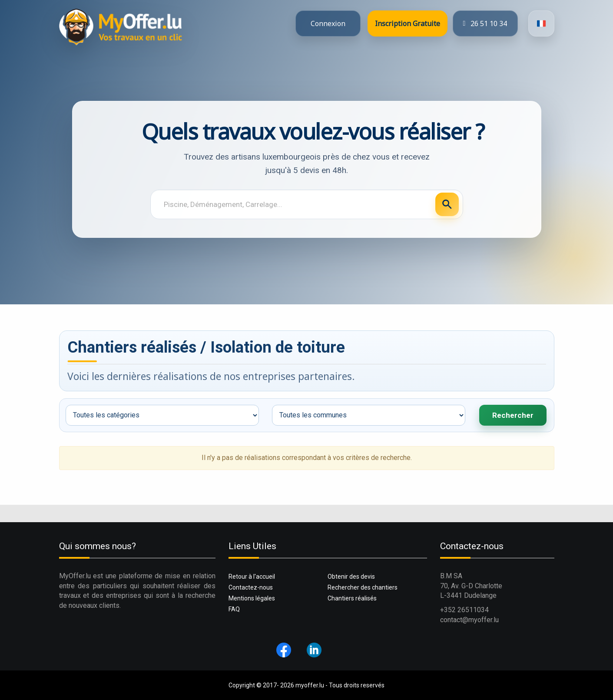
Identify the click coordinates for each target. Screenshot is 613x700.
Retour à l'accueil (252, 577)
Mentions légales (252, 598)
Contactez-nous (251, 587)
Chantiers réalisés (352, 598)
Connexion (328, 23)
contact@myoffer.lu (469, 620)
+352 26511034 (464, 610)
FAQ (234, 609)
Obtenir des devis (351, 577)
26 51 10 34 (485, 23)
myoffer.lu (310, 685)
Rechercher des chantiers (363, 587)
